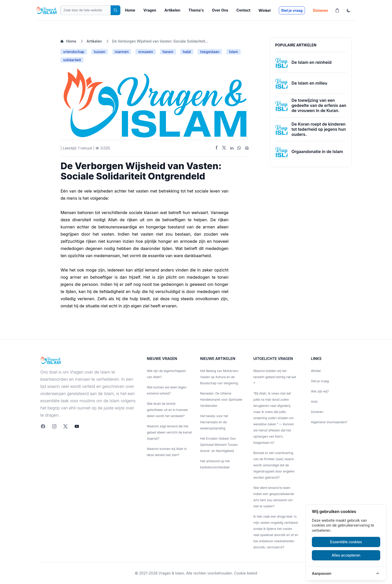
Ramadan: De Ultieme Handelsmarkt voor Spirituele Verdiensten (221, 400)
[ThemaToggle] (349, 10)
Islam (233, 52)
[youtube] (77, 426)
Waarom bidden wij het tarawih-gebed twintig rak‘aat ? (275, 377)
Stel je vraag (292, 10)
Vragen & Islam (171, 573)
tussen (100, 52)
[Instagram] (54, 426)
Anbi (314, 402)
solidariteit (72, 60)
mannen (122, 52)
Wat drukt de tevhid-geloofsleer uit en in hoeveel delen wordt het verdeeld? (167, 410)
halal (187, 52)
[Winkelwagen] (337, 10)
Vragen (150, 10)
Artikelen (172, 10)
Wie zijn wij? (320, 391)
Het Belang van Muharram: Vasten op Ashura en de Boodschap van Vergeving (220, 377)
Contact (243, 10)
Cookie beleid (246, 573)
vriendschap (74, 52)
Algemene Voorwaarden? (329, 422)
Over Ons (220, 10)
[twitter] (66, 426)
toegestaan (210, 52)
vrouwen (145, 52)
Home (130, 10)
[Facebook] (43, 426)
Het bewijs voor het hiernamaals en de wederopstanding (214, 422)
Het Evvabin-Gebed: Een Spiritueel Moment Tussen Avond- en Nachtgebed (219, 445)
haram (168, 52)
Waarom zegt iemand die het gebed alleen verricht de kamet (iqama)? (169, 432)
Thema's (196, 10)
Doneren (321, 10)
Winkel (265, 10)
